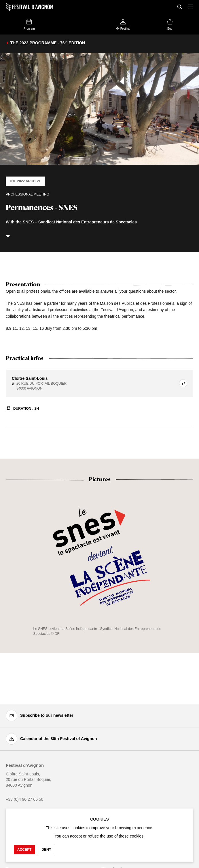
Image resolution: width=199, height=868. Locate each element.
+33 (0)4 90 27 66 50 (24, 799)
